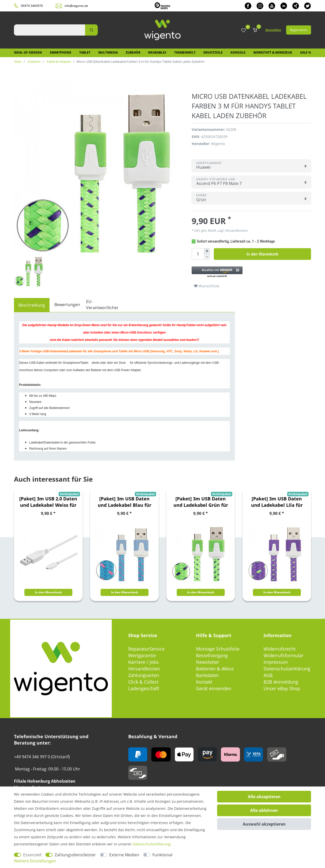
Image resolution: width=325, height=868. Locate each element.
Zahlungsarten (144, 675)
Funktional (162, 855)
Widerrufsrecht (280, 649)
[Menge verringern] (207, 257)
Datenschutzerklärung (287, 669)
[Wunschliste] (243, 31)
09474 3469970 (32, 6)
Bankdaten (207, 675)
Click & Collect (143, 682)
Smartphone (61, 52)
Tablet (85, 52)
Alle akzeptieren (264, 797)
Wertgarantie (142, 655)
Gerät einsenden (214, 688)
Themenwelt (185, 52)
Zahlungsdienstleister (75, 855)
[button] (249, 272)
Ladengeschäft (144, 688)
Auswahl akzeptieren (264, 824)
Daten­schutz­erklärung (151, 844)
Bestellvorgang (212, 655)
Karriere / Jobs (143, 662)
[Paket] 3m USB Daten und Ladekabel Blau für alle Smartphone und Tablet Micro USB (125, 502)
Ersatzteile (213, 52)
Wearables (157, 52)
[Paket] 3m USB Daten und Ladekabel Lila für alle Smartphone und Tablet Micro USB (277, 502)
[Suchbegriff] (50, 30)
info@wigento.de (76, 6)
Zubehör (133, 52)
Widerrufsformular (283, 655)
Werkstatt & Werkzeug (273, 52)
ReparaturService (146, 649)
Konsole (238, 52)
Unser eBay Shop (282, 688)
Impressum (276, 662)
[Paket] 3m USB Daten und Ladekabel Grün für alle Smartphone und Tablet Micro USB (201, 502)
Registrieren (299, 30)
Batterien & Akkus (215, 669)
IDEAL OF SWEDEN (28, 52)
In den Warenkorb (262, 254)
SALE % (306, 52)
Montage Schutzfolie (218, 649)
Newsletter (208, 662)
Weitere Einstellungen (35, 861)
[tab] (32, 305)
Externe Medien (124, 855)
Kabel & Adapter (59, 61)
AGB (268, 675)
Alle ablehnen (264, 810)
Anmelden (273, 30)
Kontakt (204, 682)
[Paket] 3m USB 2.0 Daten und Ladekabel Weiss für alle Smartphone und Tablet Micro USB (48, 502)
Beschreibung (32, 305)
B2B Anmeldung (281, 682)
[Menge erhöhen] (207, 251)
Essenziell (32, 855)
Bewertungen (67, 305)
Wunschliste (207, 286)
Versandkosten (236, 230)
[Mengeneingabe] (198, 254)
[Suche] (91, 30)
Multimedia (108, 52)
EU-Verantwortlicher (102, 305)
